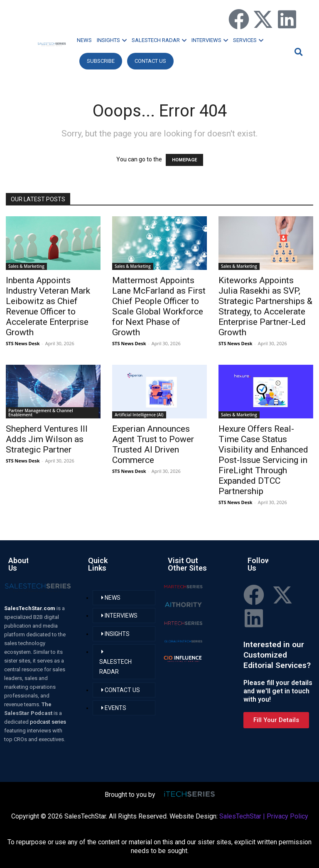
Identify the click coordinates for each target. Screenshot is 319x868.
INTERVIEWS (210, 40)
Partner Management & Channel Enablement (41, 413)
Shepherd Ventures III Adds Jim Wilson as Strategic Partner (47, 439)
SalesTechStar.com (30, 608)
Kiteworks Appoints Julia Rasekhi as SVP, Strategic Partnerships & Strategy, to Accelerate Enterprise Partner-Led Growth (265, 306)
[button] (297, 52)
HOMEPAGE (184, 160)
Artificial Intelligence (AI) (139, 415)
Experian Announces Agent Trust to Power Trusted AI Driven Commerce (153, 444)
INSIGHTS (112, 40)
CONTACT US (150, 61)
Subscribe (101, 61)
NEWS (84, 40)
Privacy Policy (287, 816)
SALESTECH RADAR (159, 40)
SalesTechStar (240, 816)
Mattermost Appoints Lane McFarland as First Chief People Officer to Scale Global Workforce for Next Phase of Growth (159, 306)
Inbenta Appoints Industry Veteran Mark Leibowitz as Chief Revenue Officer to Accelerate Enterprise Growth (48, 306)
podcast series (48, 722)
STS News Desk (23, 343)
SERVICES (248, 40)
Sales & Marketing (26, 266)
